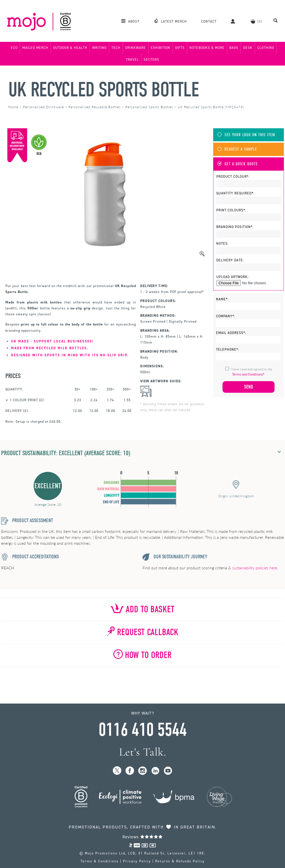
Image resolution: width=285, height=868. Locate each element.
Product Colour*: (233, 177)
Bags (234, 48)
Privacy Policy (137, 861)
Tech (116, 48)
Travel (132, 60)
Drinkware (136, 48)
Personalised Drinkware (43, 107)
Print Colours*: (231, 210)
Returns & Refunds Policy (180, 861)
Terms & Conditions (100, 861)
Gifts (180, 48)
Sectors (151, 60)
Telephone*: (228, 350)
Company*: (226, 316)
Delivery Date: (230, 260)
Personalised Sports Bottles (149, 107)
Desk (248, 48)
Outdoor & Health (70, 48)
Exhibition (160, 48)
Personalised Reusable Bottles (95, 107)
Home (13, 107)
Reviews (143, 837)
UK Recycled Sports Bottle (103, 90)
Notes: (223, 244)
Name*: (222, 299)
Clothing (266, 48)
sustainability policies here (255, 568)
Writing (99, 48)
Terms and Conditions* (248, 374)
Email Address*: (231, 333)
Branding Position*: (235, 227)
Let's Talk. (143, 752)
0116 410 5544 (142, 730)
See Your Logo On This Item (246, 135)
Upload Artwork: (233, 277)
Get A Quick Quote (238, 164)
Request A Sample (237, 149)
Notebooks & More (207, 48)
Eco (14, 48)
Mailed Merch (35, 48)
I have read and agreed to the (251, 372)
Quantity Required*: (235, 193)
